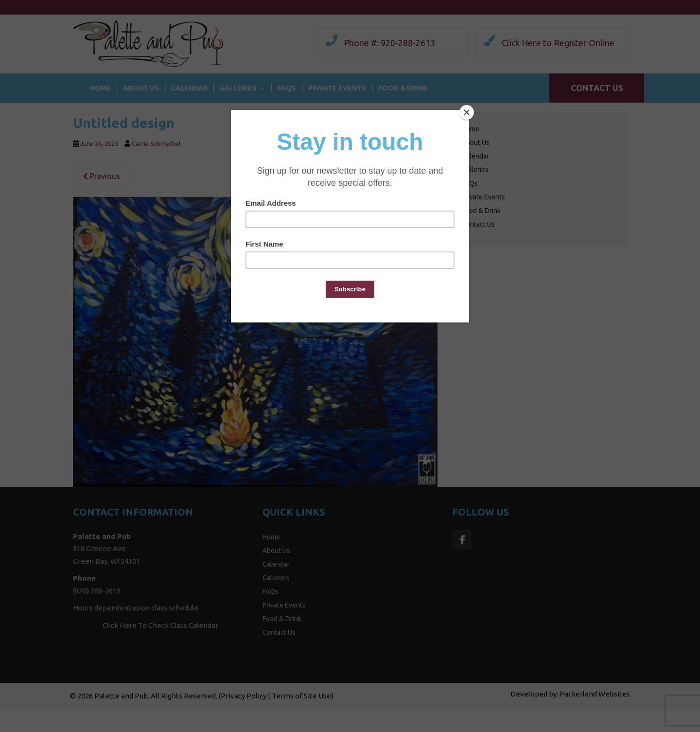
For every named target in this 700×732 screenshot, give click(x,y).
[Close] (467, 112)
